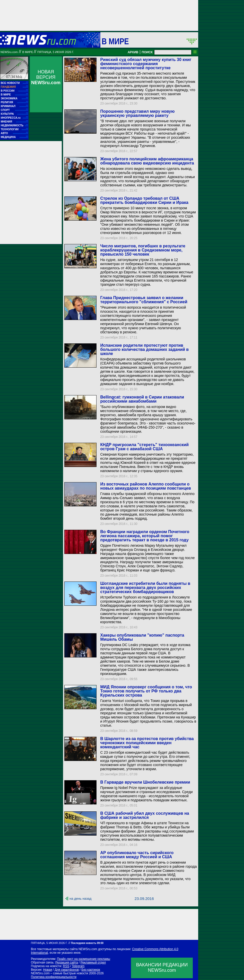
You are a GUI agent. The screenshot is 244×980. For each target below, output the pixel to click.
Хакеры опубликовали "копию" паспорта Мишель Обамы (142, 637)
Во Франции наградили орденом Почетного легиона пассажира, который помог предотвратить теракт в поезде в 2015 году (145, 536)
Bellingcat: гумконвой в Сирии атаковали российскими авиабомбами (142, 399)
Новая (47, 970)
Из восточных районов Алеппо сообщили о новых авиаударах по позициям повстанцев (145, 486)
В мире (115, 41)
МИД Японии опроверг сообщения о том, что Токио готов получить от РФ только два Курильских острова (146, 691)
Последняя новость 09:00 (87, 943)
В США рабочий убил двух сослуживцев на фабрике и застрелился (145, 815)
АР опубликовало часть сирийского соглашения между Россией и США (137, 855)
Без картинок (91, 970)
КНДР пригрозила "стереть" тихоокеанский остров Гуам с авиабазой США (144, 447)
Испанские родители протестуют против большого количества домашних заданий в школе (144, 349)
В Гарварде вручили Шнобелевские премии (145, 782)
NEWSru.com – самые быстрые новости (59, 973)
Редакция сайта (67, 962)
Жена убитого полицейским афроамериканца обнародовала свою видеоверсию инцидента (147, 161)
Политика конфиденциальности (54, 977)
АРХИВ (133, 52)
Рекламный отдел (93, 962)
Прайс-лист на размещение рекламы (84, 959)
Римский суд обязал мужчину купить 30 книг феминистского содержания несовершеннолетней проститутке (146, 64)
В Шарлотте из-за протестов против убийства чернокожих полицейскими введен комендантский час (147, 743)
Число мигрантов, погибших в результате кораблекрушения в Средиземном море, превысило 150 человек (143, 250)
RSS (66, 966)
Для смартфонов (67, 970)
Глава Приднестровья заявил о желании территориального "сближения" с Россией (144, 300)
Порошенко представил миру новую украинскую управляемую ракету (137, 113)
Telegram (78, 966)
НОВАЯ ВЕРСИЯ (46, 77)
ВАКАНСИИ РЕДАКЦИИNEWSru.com (162, 968)
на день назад (80, 899)
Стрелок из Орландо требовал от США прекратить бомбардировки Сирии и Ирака (144, 200)
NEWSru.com (9, 52)
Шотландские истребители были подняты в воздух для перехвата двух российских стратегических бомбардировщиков (145, 588)
